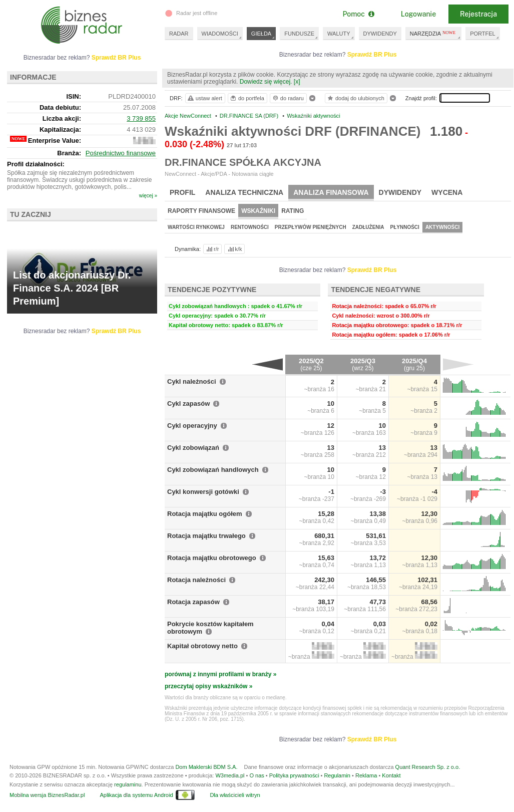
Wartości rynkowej (196, 227)
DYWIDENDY (380, 34)
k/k (234, 249)
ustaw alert (204, 98)
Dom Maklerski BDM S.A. (206, 767)
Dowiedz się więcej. (266, 82)
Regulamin (337, 775)
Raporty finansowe (201, 211)
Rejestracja (478, 14)
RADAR (179, 34)
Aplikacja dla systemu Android (136, 795)
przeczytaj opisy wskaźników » (208, 686)
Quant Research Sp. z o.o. (428, 767)
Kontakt (391, 775)
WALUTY (339, 34)
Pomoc (358, 14)
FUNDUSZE (299, 34)
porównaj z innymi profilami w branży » (220, 674)
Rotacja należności (196, 580)
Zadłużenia (368, 227)
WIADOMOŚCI (220, 34)
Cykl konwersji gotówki (203, 492)
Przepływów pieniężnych (311, 227)
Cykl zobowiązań (193, 448)
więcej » (148, 196)
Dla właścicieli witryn (235, 795)
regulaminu (128, 784)
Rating (293, 211)
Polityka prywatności (294, 775)
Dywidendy (400, 192)
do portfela (247, 98)
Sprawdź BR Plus (372, 55)
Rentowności (250, 227)
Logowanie (418, 14)
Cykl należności (192, 381)
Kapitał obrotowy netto (202, 646)
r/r (212, 249)
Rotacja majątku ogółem (205, 514)
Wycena (447, 192)
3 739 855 (141, 118)
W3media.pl (230, 775)
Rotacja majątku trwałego (206, 536)
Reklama (366, 775)
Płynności (405, 227)
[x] (297, 82)
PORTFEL (483, 34)
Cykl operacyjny (192, 426)
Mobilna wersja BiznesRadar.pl (47, 795)
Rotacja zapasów (193, 602)
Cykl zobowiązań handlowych (213, 470)
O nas (256, 775)
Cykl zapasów (188, 403)
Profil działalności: (36, 164)
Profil (182, 192)
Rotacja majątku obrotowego (212, 558)
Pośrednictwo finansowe (121, 153)
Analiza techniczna (244, 192)
